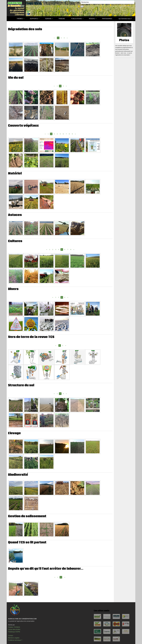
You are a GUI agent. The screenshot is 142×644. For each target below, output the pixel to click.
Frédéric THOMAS (14, 627)
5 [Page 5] (60, 134)
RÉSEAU (92, 19)
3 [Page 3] (64, 38)
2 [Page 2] (61, 38)
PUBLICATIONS (77, 19)
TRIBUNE (62, 19)
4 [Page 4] (57, 134)
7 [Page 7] (66, 134)
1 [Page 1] (57, 86)
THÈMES (20, 19)
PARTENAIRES (107, 19)
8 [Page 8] (69, 134)
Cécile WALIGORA (14, 630)
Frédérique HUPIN (14, 632)
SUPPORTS (34, 19)
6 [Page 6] (63, 134)
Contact (11, 636)
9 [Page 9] (72, 134)
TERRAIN (48, 19)
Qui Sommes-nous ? (125, 19)
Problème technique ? (15, 640)
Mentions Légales (14, 638)
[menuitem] (10, 19)
